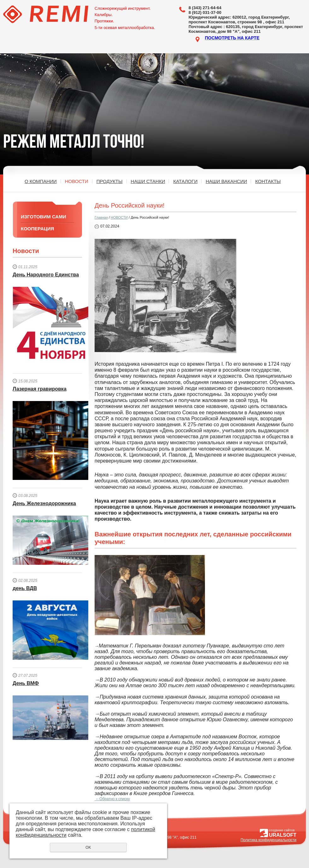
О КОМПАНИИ (41, 181)
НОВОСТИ (77, 181)
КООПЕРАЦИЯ (37, 229)
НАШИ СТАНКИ (148, 181)
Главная (101, 217)
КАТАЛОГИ (185, 181)
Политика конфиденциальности (268, 840)
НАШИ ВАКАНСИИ (226, 181)
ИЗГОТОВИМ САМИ (43, 217)
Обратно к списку (112, 799)
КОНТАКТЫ (268, 181)
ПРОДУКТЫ (110, 181)
